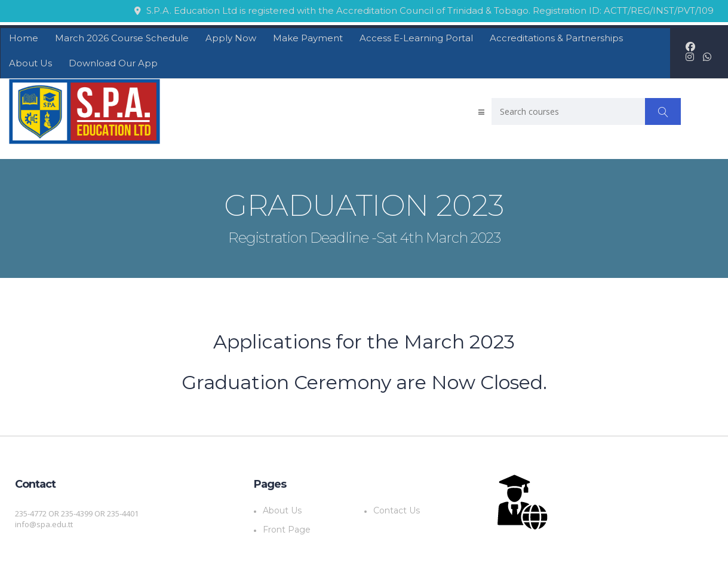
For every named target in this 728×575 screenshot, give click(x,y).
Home (24, 38)
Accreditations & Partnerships (556, 38)
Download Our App (113, 63)
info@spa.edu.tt (44, 524)
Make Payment (308, 38)
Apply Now (231, 38)
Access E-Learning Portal (416, 38)
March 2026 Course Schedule (122, 38)
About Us (30, 63)
